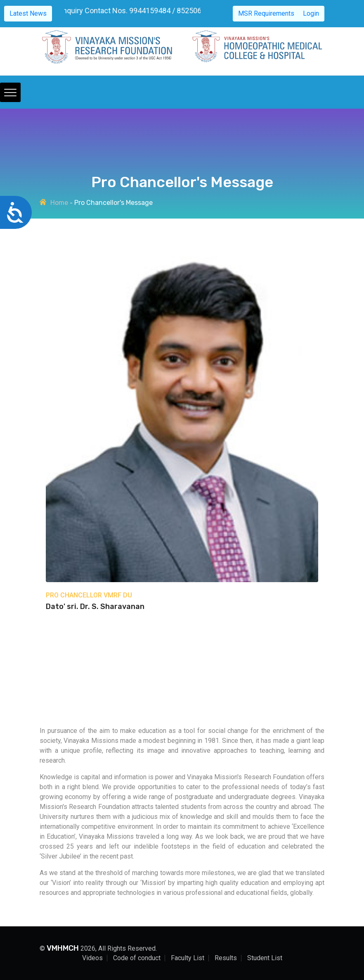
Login (311, 13)
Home (59, 203)
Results (226, 958)
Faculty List (188, 958)
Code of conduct (137, 958)
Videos (92, 958)
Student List (265, 958)
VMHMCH (63, 948)
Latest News (28, 13)
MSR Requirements (266, 13)
